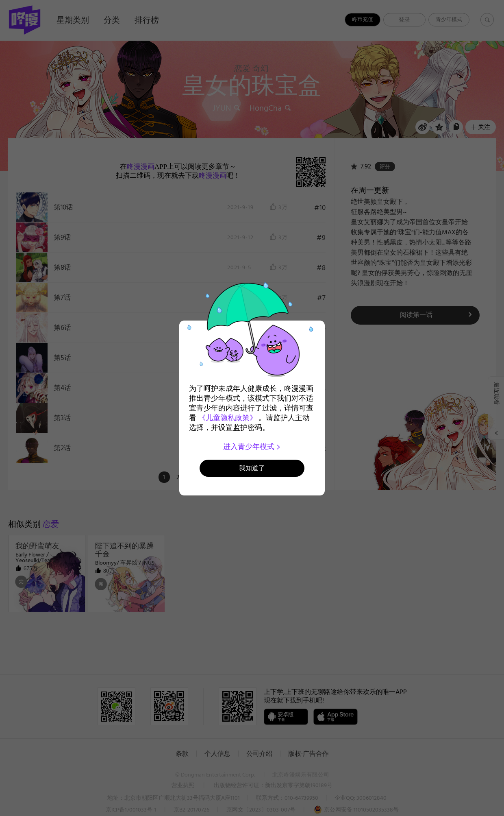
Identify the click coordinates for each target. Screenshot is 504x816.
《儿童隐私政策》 (228, 418)
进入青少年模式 (252, 447)
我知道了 (252, 468)
